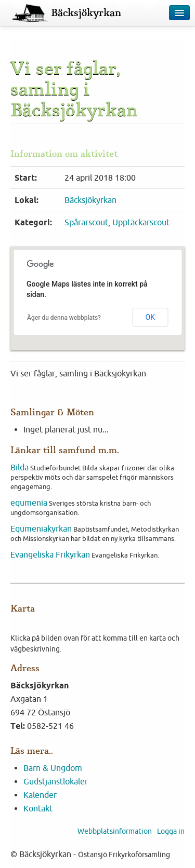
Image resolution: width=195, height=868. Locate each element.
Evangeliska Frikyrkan (50, 554)
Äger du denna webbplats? (64, 318)
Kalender (40, 795)
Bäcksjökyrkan (86, 13)
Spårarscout (86, 222)
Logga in (171, 831)
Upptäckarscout (141, 222)
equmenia (29, 503)
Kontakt (38, 808)
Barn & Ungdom (53, 768)
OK (150, 317)
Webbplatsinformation (115, 831)
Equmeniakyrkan (41, 528)
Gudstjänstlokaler (56, 781)
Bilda (19, 467)
